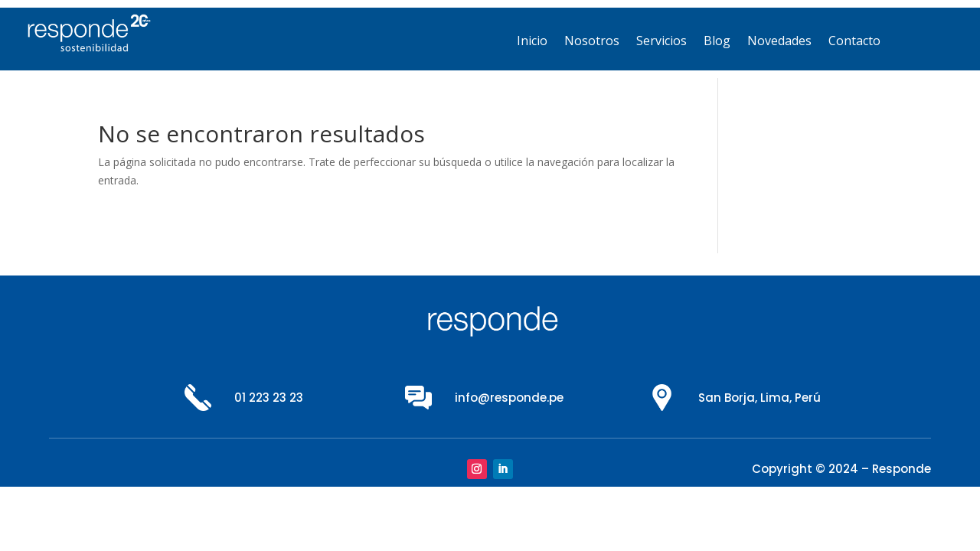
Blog (717, 42)
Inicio (532, 42)
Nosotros (592, 42)
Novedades (779, 42)
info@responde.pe (509, 398)
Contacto (854, 42)
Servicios (661, 42)
